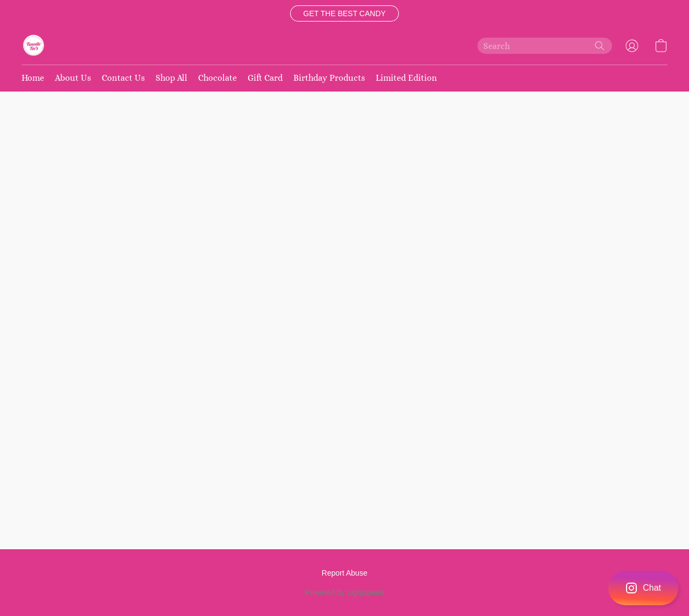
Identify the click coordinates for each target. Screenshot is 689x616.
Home (33, 78)
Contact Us (123, 78)
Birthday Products (329, 78)
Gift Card (265, 78)
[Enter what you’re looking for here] (545, 46)
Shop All (171, 78)
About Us (73, 78)
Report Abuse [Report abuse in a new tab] (345, 573)
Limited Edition (406, 78)
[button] (344, 13)
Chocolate (217, 78)
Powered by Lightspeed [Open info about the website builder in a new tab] (344, 592)
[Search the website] (600, 46)
